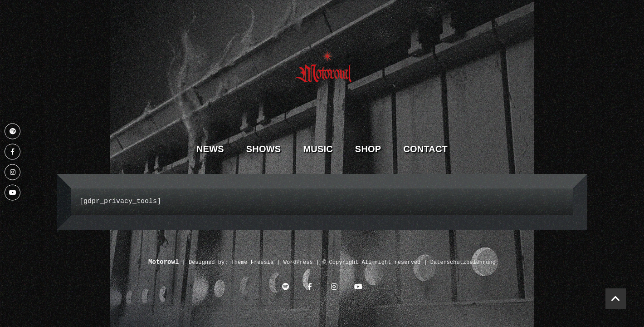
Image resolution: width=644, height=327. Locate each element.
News (210, 149)
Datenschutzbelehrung (463, 263)
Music (318, 149)
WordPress (298, 263)
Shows (264, 149)
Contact (425, 149)
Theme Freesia (253, 263)
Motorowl (163, 262)
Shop (368, 149)
